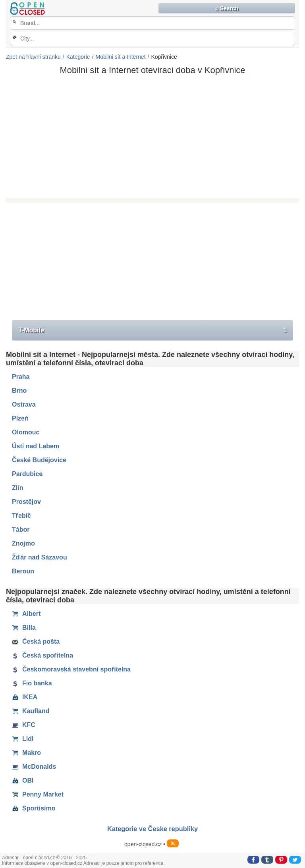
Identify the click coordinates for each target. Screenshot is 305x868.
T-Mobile (152, 330)
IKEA (25, 697)
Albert (26, 614)
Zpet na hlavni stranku (33, 57)
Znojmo (23, 543)
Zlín (17, 488)
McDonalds (34, 767)
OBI (23, 781)
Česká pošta (36, 642)
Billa (24, 628)
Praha (21, 377)
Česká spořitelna (42, 656)
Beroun (23, 571)
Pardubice (27, 474)
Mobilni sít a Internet (120, 57)
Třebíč (21, 516)
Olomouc (26, 432)
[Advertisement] (152, 137)
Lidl (23, 739)
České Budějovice (39, 460)
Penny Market (38, 795)
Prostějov (26, 502)
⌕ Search (227, 8)
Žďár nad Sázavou (40, 557)
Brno (19, 391)
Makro (26, 753)
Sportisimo (34, 808)
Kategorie (78, 57)
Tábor (21, 529)
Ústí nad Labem (36, 446)
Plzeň (20, 418)
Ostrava (24, 404)
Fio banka (32, 683)
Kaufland (31, 711)
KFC (24, 725)
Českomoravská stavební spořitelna (71, 669)
